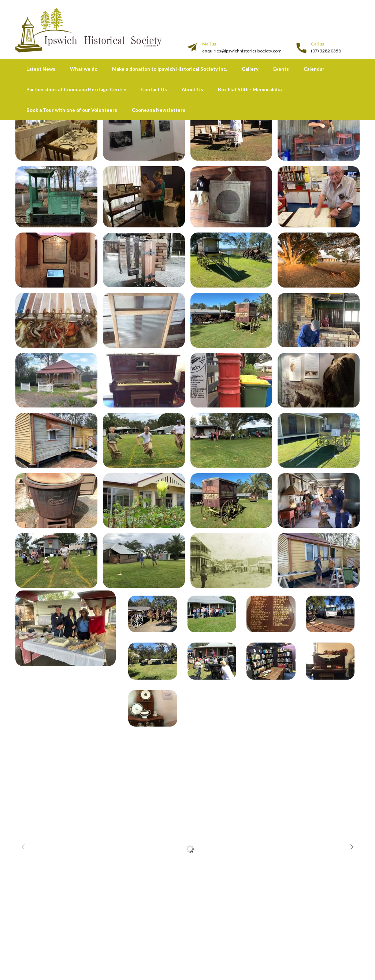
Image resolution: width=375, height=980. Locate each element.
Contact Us (154, 89)
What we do (84, 69)
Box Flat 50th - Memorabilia (250, 89)
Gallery (250, 69)
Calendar (314, 69)
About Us (192, 89)
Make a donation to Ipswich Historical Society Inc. (170, 69)
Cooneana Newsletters (159, 110)
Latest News (41, 69)
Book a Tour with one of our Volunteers (72, 110)
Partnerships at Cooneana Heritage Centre (76, 89)
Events (281, 69)
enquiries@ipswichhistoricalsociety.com (242, 51)
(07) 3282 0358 (326, 51)
